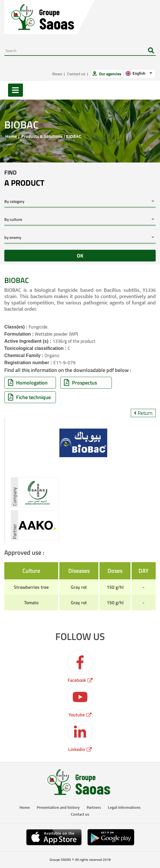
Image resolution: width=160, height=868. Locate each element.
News (57, 74)
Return (143, 413)
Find (24, 179)
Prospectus (80, 383)
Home (11, 136)
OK (80, 256)
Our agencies (110, 74)
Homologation (28, 383)
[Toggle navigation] (15, 90)
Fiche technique (29, 397)
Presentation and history (58, 807)
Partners (94, 807)
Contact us (76, 74)
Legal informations (124, 807)
